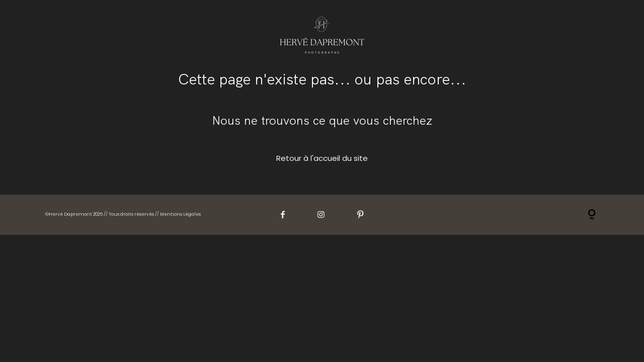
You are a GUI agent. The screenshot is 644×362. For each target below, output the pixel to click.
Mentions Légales (180, 214)
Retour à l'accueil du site (322, 158)
